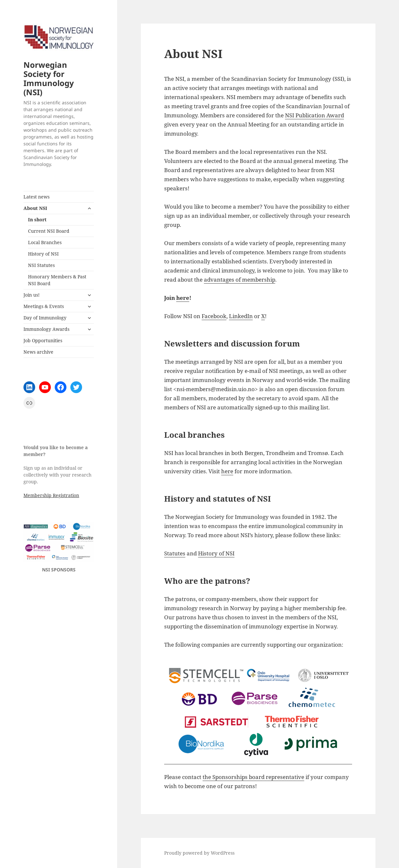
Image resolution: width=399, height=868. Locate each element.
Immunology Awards (46, 329)
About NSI (35, 208)
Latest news (36, 197)
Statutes (175, 553)
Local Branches (45, 242)
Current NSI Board (49, 231)
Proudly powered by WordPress (199, 853)
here (183, 298)
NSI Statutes (41, 265)
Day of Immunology (45, 318)
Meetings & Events (44, 306)
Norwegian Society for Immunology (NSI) (49, 78)
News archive (38, 352)
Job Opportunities (43, 340)
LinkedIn (241, 316)
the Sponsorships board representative (253, 777)
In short (37, 220)
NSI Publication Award (314, 115)
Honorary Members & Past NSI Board (57, 280)
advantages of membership (240, 280)
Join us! (32, 295)
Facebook (214, 316)
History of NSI (43, 254)
